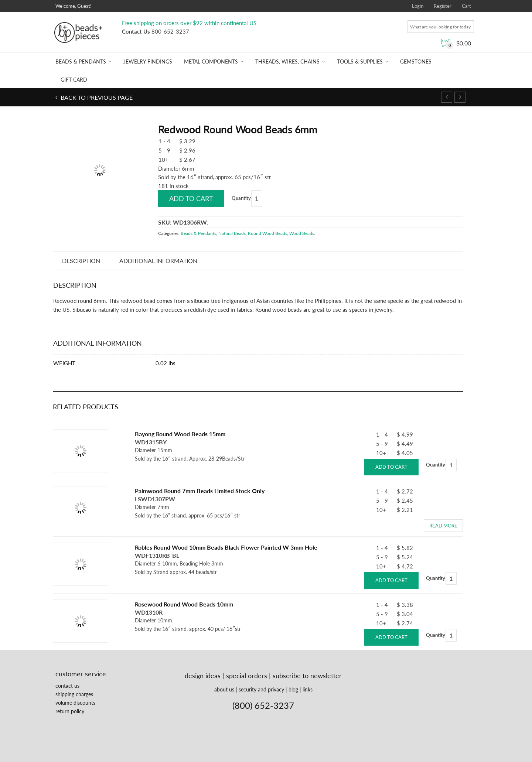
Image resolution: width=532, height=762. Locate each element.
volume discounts (75, 703)
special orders (247, 676)
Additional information (159, 261)
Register (443, 6)
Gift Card (74, 80)
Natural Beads (232, 233)
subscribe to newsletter (307, 676)
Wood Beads (302, 233)
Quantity (241, 198)
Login (418, 6)
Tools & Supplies (360, 61)
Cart (466, 6)
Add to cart (191, 198)
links (308, 689)
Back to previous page (96, 97)
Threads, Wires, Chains (287, 61)
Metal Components (211, 61)
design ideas (203, 676)
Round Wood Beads (267, 233)
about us (224, 689)
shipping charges (74, 694)
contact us (67, 686)
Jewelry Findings (148, 61)
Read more (443, 526)
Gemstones (416, 61)
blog (293, 689)
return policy (70, 711)
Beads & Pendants (81, 61)
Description (81, 261)
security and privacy (261, 689)
